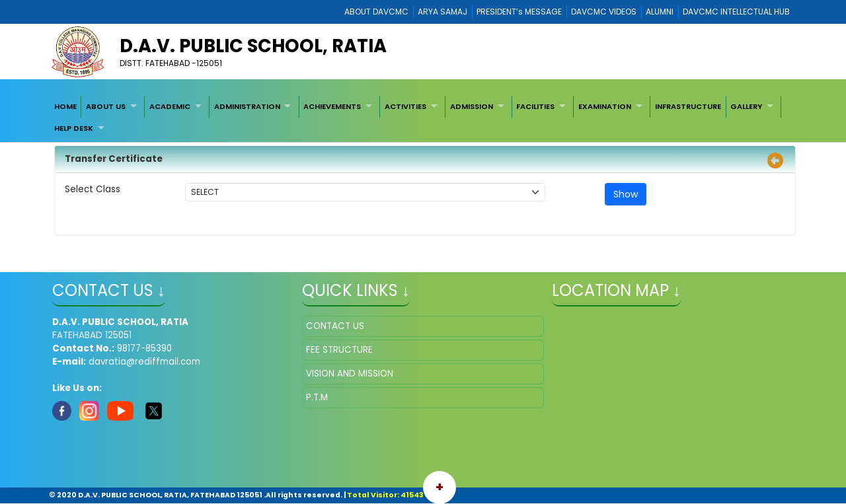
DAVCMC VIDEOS (604, 12)
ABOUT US (106, 106)
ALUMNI (660, 12)
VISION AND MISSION (350, 374)
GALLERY (746, 106)
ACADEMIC (170, 106)
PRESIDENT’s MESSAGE (519, 12)
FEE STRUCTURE (339, 350)
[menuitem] (65, 106)
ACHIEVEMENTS (332, 106)
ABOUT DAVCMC (376, 12)
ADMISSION (472, 106)
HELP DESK (74, 128)
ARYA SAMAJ (442, 12)
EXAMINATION (605, 106)
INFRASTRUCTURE (688, 106)
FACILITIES (535, 106)
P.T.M (317, 397)
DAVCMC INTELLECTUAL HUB (736, 12)
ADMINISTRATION (247, 106)
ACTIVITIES (405, 106)
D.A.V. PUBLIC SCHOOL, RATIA (253, 46)
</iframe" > (673, 382)
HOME (65, 106)
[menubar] (423, 117)
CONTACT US (335, 326)
